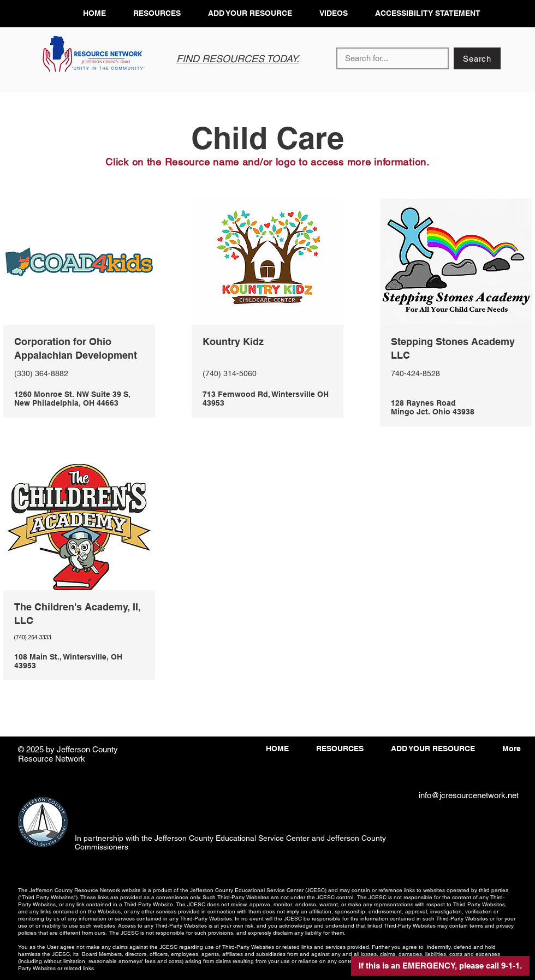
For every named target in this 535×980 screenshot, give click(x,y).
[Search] (477, 58)
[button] (440, 966)
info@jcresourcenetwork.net (469, 795)
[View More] (79, 376)
